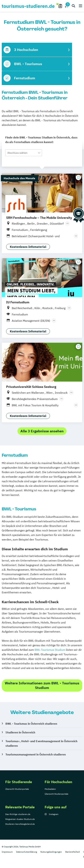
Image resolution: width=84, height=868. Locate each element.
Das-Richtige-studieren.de (18, 814)
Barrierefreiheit (73, 852)
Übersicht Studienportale (17, 789)
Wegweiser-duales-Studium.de (20, 819)
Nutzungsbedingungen (51, 852)
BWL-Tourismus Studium (50, 650)
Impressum (7, 852)
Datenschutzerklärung (27, 852)
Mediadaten (50, 789)
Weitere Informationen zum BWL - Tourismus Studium (42, 685)
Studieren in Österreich (20, 732)
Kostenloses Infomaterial (28, 247)
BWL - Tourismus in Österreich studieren (31, 724)
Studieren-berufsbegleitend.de (20, 824)
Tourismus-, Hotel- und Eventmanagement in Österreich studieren (41, 743)
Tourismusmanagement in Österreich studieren (36, 754)
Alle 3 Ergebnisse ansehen (42, 431)
